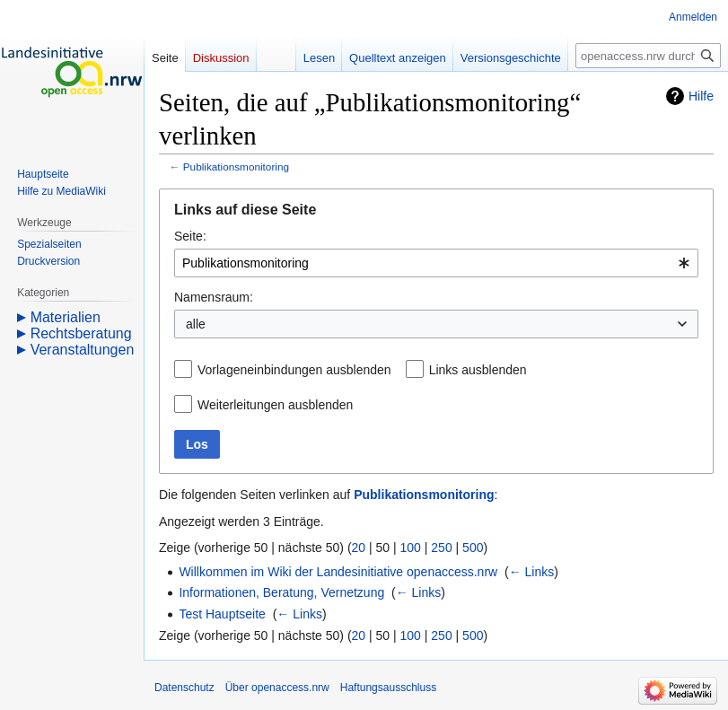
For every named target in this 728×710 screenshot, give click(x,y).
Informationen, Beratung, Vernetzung (281, 592)
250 (441, 548)
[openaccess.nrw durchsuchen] (648, 56)
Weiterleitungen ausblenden (275, 405)
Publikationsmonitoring (236, 167)
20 (359, 548)
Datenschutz (184, 688)
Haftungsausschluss (388, 688)
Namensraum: (214, 297)
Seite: (190, 236)
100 (411, 548)
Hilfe (701, 96)
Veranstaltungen (83, 350)
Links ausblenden (478, 370)
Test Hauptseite (222, 614)
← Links (532, 572)
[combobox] (436, 263)
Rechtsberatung (81, 333)
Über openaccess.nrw (277, 688)
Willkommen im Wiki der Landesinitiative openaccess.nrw (338, 572)
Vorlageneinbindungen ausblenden (294, 370)
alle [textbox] (196, 324)
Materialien (66, 317)
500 (473, 548)
